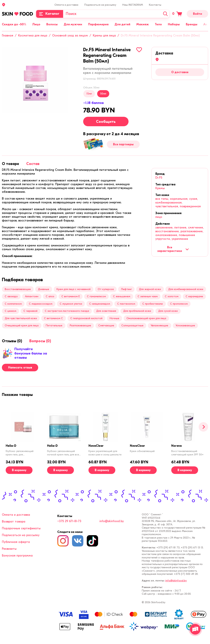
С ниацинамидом (100, 304)
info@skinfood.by (112, 521)
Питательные (54, 325)
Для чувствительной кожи (21, 318)
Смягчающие (106, 325)
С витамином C (53, 318)
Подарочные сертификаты (21, 528)
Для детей (122, 24)
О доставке (180, 72)
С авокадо (11, 296)
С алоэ (50, 296)
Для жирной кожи (150, 289)
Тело (158, 24)
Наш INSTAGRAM (133, 5)
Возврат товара (14, 522)
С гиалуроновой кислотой (86, 318)
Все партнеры (123, 144)
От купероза (106, 289)
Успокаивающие (185, 325)
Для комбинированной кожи (186, 289)
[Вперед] (203, 427)
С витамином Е (71, 296)
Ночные (114, 318)
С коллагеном (13, 304)
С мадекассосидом (41, 304)
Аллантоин (32, 296)
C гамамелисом (96, 296)
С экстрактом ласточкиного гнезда (67, 311)
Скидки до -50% (14, 24)
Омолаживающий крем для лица (146, 318)
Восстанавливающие (18, 289)
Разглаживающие (80, 325)
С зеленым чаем (148, 296)
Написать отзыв (20, 368)
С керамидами (194, 296)
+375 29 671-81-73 (69, 521)
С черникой (30, 311)
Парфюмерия (98, 24)
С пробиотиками (153, 304)
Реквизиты (9, 549)
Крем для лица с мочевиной (74, 289)
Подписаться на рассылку (100, 5)
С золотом (172, 296)
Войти (198, 14)
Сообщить (106, 122)
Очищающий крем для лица (22, 325)
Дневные (44, 289)
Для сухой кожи (168, 311)
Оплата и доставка (66, 5)
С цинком (10, 311)
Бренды (192, 24)
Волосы (52, 24)
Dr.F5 (159, 178)
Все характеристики (173, 249)
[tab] (10, 164)
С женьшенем (122, 296)
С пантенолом (126, 304)
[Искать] (165, 14)
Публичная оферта (16, 542)
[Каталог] (50, 14)
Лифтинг (126, 289)
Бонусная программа (17, 556)
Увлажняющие (159, 325)
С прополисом (179, 304)
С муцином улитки (71, 304)
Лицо (36, 24)
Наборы (174, 24)
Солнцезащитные (132, 325)
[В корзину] (19, 470)
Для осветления (106, 311)
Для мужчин (73, 24)
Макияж (143, 24)
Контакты (155, 5)
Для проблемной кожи (137, 311)
